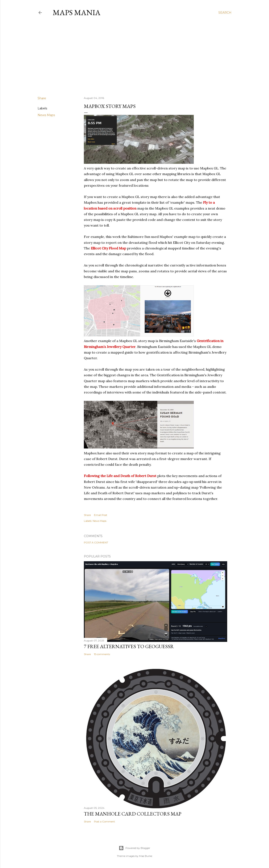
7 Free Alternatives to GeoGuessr (129, 646)
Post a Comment (96, 542)
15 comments (102, 654)
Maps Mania (77, 12)
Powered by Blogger (134, 848)
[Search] (225, 13)
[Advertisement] (134, 56)
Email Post (101, 515)
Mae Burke (146, 856)
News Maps (46, 115)
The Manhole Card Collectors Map (133, 814)
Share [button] (42, 98)
